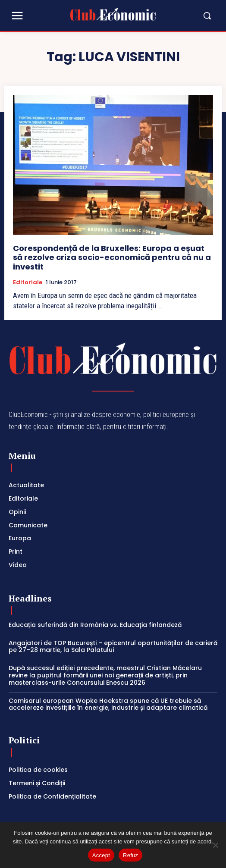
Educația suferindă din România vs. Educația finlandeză (95, 625)
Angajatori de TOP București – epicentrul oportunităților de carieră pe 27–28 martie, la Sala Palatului (113, 647)
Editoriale (28, 282)
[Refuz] (215, 845)
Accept (101, 855)
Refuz (130, 855)
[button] (187, 16)
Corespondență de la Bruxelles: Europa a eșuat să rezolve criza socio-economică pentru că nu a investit (112, 257)
